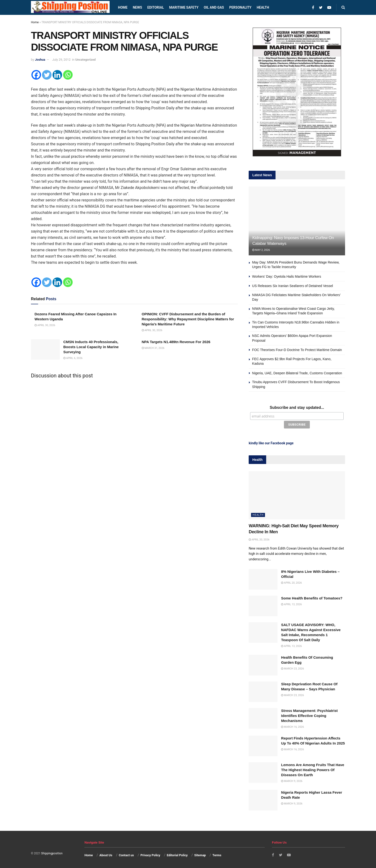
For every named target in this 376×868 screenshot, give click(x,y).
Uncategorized (85, 60)
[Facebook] (36, 75)
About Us (106, 854)
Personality (240, 7)
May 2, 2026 (261, 250)
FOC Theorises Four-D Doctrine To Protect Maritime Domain (297, 350)
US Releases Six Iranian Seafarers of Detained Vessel (292, 286)
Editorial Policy (177, 854)
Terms (217, 854)
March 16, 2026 (292, 726)
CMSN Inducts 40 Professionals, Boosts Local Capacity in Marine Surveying (91, 347)
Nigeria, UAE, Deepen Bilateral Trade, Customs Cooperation (297, 373)
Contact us (126, 854)
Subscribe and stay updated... (297, 408)
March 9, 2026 (292, 780)
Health (263, 7)
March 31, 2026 (153, 348)
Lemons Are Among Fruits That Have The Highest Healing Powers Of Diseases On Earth (313, 769)
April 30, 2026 (45, 325)
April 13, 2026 (291, 603)
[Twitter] (47, 75)
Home (123, 7)
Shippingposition (52, 852)
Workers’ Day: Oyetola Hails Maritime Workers (287, 276)
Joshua (40, 60)
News (138, 7)
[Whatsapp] (68, 75)
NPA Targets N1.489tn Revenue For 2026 (176, 342)
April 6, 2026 (73, 358)
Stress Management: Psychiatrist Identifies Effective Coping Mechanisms (309, 715)
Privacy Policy (150, 854)
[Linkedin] (57, 75)
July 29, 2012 (62, 60)
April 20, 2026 (259, 539)
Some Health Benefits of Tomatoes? (312, 597)
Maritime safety (184, 7)
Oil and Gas (214, 7)
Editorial (156, 7)
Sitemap (200, 854)
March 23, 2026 (292, 668)
